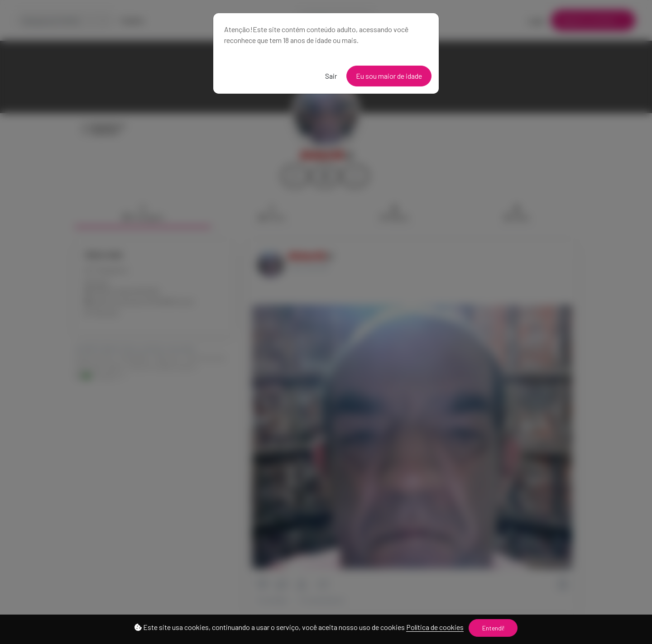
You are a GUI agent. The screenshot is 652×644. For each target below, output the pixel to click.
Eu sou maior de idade (389, 76)
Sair (331, 76)
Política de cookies (435, 627)
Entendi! (493, 628)
